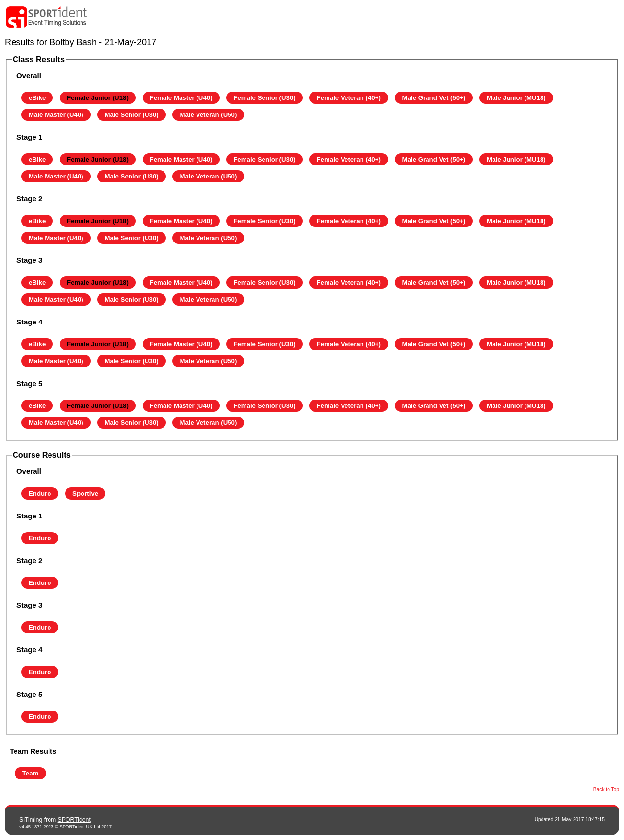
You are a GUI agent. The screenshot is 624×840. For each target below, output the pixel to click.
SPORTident (74, 820)
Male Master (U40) (56, 115)
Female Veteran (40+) (348, 98)
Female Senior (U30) (264, 98)
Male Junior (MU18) (516, 98)
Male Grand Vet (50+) (434, 98)
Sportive (85, 493)
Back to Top (606, 789)
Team (31, 773)
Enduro (40, 493)
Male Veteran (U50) (208, 115)
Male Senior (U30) (131, 115)
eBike (37, 98)
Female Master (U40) (181, 98)
